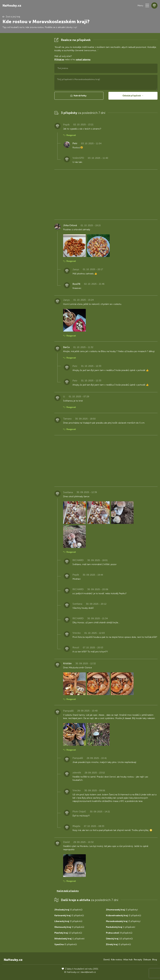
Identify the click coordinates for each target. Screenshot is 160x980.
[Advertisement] (26, 84)
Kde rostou (116, 960)
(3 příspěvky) (122, 910)
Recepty (138, 960)
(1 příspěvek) (121, 927)
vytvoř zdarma (83, 60)
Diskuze (147, 960)
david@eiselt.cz (88, 972)
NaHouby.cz (12, 5)
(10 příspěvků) (119, 939)
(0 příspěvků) (68, 910)
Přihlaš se (59, 60)
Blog (155, 960)
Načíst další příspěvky (68, 891)
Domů (107, 960)
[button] (147, 5)
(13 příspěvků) (68, 933)
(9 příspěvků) (119, 933)
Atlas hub (128, 960)
